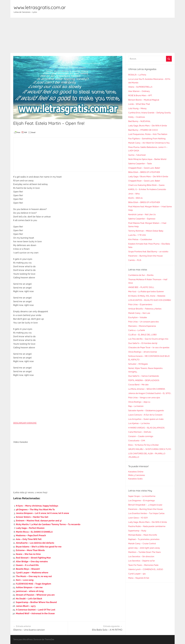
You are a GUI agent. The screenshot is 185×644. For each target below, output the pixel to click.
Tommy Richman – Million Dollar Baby (146, 231)
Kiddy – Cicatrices (137, 117)
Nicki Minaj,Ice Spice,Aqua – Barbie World (147, 159)
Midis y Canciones (137, 475)
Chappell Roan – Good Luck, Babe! (144, 168)
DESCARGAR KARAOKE (25, 423)
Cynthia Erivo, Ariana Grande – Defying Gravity (149, 113)
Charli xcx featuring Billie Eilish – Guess (146, 185)
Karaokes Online (136, 472)
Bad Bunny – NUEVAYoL (139, 121)
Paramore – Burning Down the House (145, 256)
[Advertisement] (92, 35)
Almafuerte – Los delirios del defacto (35, 543)
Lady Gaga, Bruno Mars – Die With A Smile (148, 126)
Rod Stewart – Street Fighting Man (33, 558)
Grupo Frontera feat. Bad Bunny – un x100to (148, 252)
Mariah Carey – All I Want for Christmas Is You (149, 143)
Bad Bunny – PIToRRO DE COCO (143, 130)
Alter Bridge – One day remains (32, 561)
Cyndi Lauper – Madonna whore (32, 573)
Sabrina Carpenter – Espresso (142, 219)
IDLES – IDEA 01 (135, 198)
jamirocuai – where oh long (30, 591)
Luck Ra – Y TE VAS (137, 235)
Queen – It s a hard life (27, 565)
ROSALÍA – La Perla (137, 75)
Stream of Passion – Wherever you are (35, 595)
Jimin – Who (134, 194)
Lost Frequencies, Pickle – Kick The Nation (148, 134)
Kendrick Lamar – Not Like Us (142, 214)
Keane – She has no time (28, 554)
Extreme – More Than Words (30, 550)
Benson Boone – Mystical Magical (144, 100)
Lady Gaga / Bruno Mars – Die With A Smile (148, 176)
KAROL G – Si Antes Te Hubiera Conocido (147, 189)
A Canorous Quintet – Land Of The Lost (36, 610)
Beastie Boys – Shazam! (28, 569)
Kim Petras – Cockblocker (140, 239)
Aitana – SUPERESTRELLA (140, 87)
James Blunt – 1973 (26, 606)
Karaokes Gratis (135, 479)
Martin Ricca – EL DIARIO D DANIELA (34, 532)
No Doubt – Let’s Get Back (29, 599)
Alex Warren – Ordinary (139, 91)
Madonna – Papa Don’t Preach (31, 535)
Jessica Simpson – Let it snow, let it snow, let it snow (42, 513)
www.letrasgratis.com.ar (40, 7)
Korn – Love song (25, 580)
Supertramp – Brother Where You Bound (36, 602)
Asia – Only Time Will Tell (29, 539)
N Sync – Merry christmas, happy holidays (37, 506)
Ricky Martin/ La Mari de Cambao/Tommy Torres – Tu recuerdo (48, 524)
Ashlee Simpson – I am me (29, 587)
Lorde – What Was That (139, 104)
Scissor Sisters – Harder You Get (32, 517)
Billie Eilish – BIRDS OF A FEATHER (144, 172)
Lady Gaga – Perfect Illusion (30, 528)
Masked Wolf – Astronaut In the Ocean (35, 613)
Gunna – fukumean (137, 155)
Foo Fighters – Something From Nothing (147, 139)
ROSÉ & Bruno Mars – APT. (140, 95)
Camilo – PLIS (135, 260)
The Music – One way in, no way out (34, 576)
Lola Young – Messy (137, 108)
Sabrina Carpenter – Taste (140, 164)
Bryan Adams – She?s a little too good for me (39, 547)
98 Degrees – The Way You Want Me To (35, 510)
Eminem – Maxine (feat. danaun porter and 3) (39, 521)
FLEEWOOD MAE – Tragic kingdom (34, 584)
